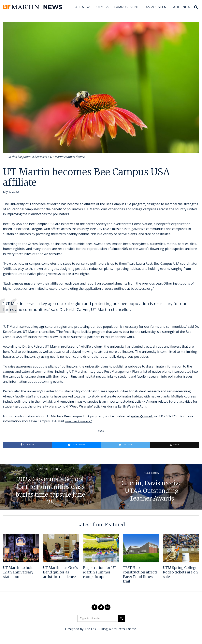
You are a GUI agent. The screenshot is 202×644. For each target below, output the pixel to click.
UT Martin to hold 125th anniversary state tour (18, 572)
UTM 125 (103, 7)
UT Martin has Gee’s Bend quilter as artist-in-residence (60, 572)
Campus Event (126, 7)
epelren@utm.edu (144, 416)
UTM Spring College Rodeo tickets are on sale (180, 572)
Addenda (181, 7)
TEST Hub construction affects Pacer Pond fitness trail (140, 575)
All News (83, 7)
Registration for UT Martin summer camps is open (100, 572)
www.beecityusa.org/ (80, 421)
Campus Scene (156, 7)
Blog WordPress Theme (118, 629)
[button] (121, 618)
